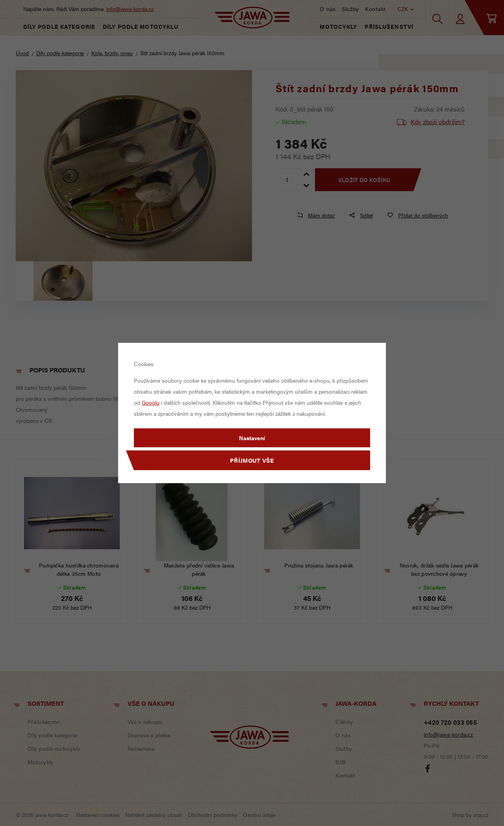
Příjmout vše (252, 460)
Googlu (151, 402)
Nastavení (252, 438)
